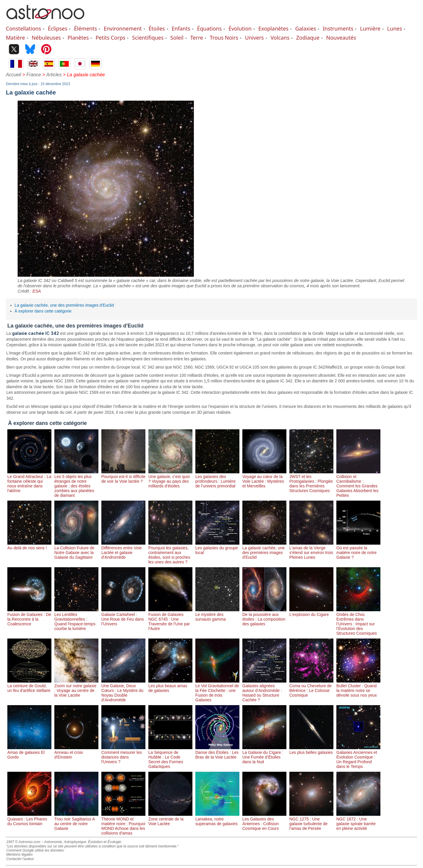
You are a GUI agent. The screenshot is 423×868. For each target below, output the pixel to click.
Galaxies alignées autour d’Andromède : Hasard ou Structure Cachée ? (264, 690)
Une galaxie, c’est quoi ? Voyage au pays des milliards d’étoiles (170, 479)
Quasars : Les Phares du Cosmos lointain (29, 819)
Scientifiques (148, 38)
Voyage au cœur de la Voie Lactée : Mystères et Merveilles (264, 479)
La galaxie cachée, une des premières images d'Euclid (64, 305)
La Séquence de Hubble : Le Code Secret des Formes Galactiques (170, 757)
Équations (209, 28)
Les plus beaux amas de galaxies (170, 686)
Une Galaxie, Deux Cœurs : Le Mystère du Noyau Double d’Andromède (123, 690)
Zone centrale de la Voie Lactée (170, 819)
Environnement (123, 28)
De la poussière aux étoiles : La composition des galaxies (264, 617)
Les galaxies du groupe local (217, 548)
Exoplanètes (273, 28)
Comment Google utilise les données (35, 850)
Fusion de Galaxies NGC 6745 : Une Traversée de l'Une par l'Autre (170, 619)
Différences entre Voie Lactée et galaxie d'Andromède (123, 550)
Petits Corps (110, 38)
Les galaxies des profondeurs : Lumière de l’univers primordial (217, 479)
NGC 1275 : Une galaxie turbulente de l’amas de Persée (311, 821)
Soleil (177, 38)
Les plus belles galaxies (311, 750)
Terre (197, 38)
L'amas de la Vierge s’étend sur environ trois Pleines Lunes (311, 550)
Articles (54, 75)
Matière (15, 38)
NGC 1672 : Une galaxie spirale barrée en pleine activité (358, 821)
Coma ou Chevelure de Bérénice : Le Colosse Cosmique (311, 688)
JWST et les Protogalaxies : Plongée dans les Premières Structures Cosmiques (311, 481)
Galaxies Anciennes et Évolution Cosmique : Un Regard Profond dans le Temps (358, 757)
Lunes (395, 28)
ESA (37, 291)
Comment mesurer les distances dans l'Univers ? (123, 755)
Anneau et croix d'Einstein (76, 752)
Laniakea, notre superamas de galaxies (217, 819)
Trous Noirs (224, 38)
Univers (254, 38)
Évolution (240, 28)
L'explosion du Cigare (311, 612)
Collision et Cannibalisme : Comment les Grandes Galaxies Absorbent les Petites (358, 484)
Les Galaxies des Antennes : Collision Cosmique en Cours (264, 821)
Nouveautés (341, 38)
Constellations (23, 28)
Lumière (370, 28)
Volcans (280, 38)
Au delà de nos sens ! (29, 546)
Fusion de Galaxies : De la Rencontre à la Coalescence (29, 617)
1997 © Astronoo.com (23, 842)
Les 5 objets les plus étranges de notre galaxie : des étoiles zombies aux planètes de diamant (76, 484)
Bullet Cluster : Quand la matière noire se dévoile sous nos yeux (358, 688)
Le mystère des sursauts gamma (217, 614)
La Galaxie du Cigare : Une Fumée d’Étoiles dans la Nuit (264, 755)
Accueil (14, 75)
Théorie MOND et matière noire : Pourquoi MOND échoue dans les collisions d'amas (123, 824)
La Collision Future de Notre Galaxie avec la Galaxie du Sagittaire (76, 550)
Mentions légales (19, 855)
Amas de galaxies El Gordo (29, 752)
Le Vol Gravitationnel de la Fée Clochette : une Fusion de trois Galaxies (217, 690)
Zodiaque (308, 38)
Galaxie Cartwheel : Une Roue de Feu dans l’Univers (123, 617)
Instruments (338, 28)
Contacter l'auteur (20, 859)
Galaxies (306, 28)
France (34, 75)
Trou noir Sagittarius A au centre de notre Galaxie (76, 821)
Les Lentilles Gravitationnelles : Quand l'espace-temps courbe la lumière (76, 619)
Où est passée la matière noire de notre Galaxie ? (358, 550)
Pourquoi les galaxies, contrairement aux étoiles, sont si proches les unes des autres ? (170, 553)
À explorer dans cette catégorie (43, 311)
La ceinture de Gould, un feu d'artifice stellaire (29, 686)
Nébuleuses (46, 38)
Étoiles (157, 28)
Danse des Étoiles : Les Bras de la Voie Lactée (217, 752)
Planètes (78, 38)
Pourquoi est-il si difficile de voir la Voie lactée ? (123, 477)
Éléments (85, 28)
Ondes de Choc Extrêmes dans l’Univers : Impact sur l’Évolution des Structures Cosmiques (358, 622)
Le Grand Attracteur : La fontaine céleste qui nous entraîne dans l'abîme (29, 481)
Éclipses (58, 28)
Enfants (181, 28)
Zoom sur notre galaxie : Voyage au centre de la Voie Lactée (76, 688)
